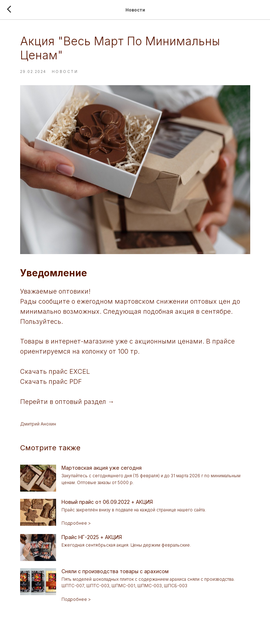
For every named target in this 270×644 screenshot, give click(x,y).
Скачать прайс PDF (51, 381)
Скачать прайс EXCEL (55, 371)
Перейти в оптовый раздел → (67, 402)
